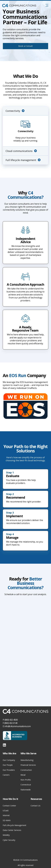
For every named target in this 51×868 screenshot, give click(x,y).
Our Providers (9, 770)
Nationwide (26, 790)
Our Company (9, 760)
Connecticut (26, 785)
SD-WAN (7, 820)
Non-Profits (26, 780)
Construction (26, 770)
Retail (23, 775)
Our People (8, 765)
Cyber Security (9, 840)
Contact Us (35, 806)
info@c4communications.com (18, 726)
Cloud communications (21, 151)
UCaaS (6, 810)
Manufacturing (27, 760)
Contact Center (9, 806)
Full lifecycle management (23, 160)
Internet (6, 815)
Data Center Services (12, 830)
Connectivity (15, 111)
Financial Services (28, 765)
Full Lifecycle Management (14, 825)
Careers (6, 775)
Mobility (6, 835)
